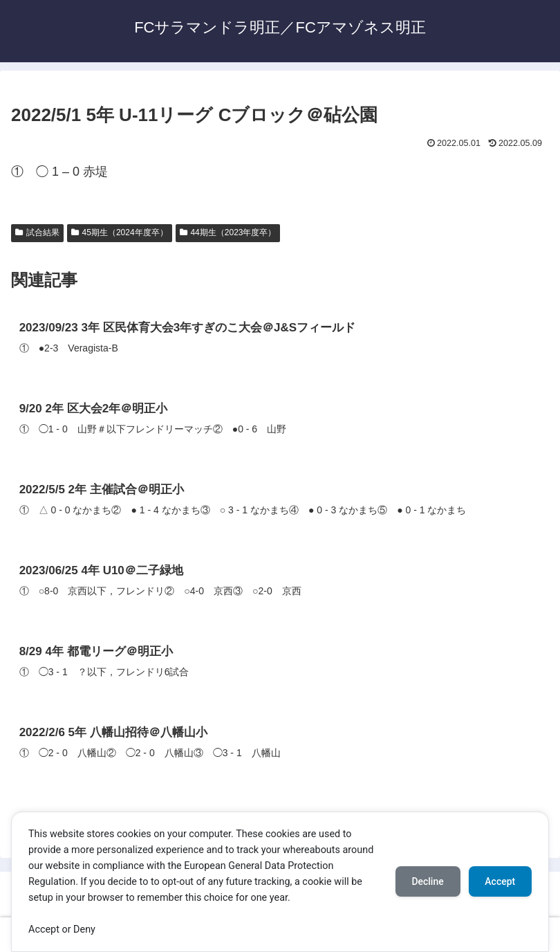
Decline (427, 881)
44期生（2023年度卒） (228, 232)
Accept (500, 881)
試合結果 (37, 232)
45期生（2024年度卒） (120, 232)
